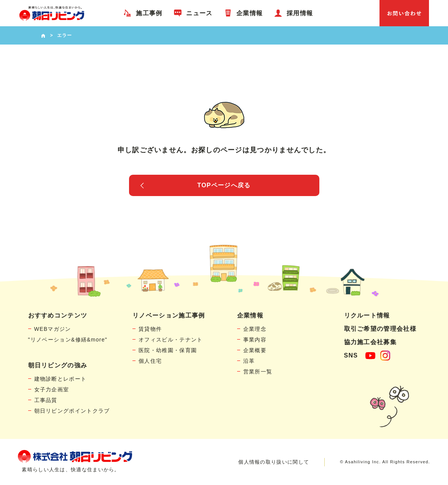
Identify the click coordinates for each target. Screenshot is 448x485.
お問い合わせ (404, 13)
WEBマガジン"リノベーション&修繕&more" (68, 334)
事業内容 (255, 340)
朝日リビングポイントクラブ (72, 411)
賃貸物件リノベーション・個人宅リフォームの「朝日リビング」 (52, 13)
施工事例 (149, 13)
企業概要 (255, 350)
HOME (43, 35)
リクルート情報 (367, 315)
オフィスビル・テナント (171, 340)
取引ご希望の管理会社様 (380, 329)
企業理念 (255, 329)
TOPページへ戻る (224, 185)
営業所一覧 (258, 372)
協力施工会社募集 (370, 342)
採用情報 (300, 13)
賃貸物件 (150, 329)
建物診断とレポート (61, 379)
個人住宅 (150, 361)
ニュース (199, 13)
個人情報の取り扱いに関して (274, 462)
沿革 (249, 361)
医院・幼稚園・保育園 (168, 350)
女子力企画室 (52, 389)
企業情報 (250, 13)
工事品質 (46, 400)
